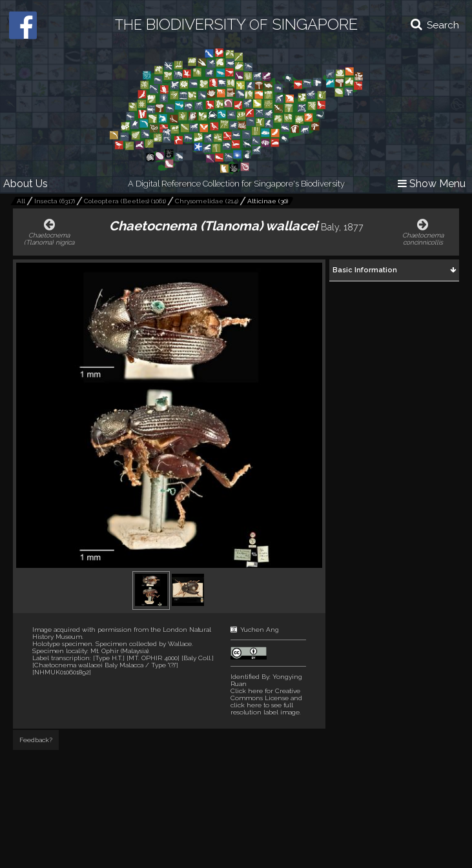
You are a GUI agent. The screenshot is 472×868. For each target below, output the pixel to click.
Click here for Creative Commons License (265, 694)
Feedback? (36, 740)
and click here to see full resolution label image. (266, 701)
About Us (26, 184)
